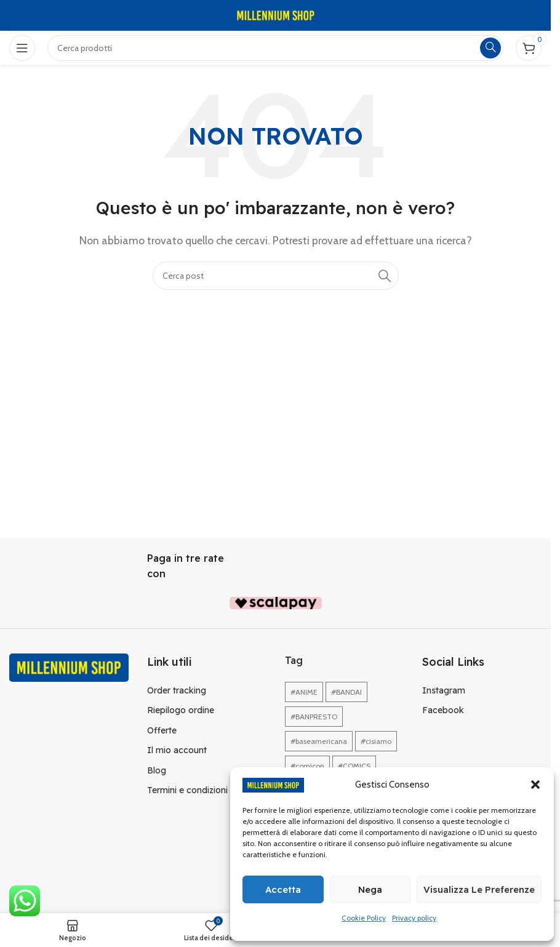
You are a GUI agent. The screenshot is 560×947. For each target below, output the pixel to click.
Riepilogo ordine (181, 710)
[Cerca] (276, 276)
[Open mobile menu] (22, 48)
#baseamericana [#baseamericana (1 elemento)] (319, 741)
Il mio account (177, 750)
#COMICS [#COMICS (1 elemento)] (354, 766)
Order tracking (177, 690)
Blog (157, 770)
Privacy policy (414, 918)
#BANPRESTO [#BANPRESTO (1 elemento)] (314, 717)
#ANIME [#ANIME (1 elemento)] (304, 692)
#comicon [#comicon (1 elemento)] (307, 766)
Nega (370, 889)
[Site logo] (276, 14)
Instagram (444, 690)
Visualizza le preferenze (479, 889)
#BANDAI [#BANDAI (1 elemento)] (346, 692)
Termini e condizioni (187, 790)
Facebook (443, 710)
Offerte (162, 730)
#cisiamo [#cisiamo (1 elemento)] (376, 741)
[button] (535, 785)
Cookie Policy (364, 918)
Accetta (283, 889)
